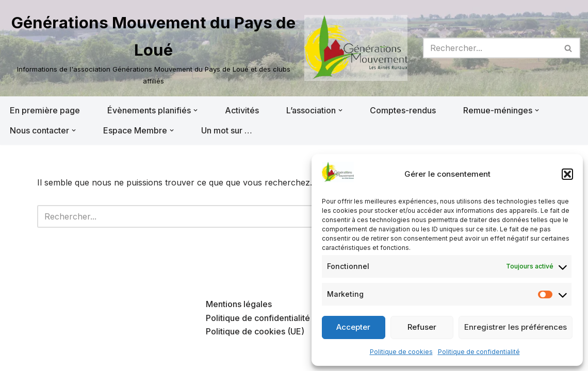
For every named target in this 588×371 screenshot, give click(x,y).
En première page (45, 110)
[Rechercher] (490, 48)
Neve (18, 358)
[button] (567, 174)
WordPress (112, 358)
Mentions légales (239, 304)
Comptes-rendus (403, 110)
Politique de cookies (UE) (255, 331)
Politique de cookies (401, 352)
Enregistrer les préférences (516, 327)
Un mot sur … (227, 130)
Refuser (422, 327)
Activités (242, 110)
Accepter (353, 327)
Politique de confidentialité (479, 352)
